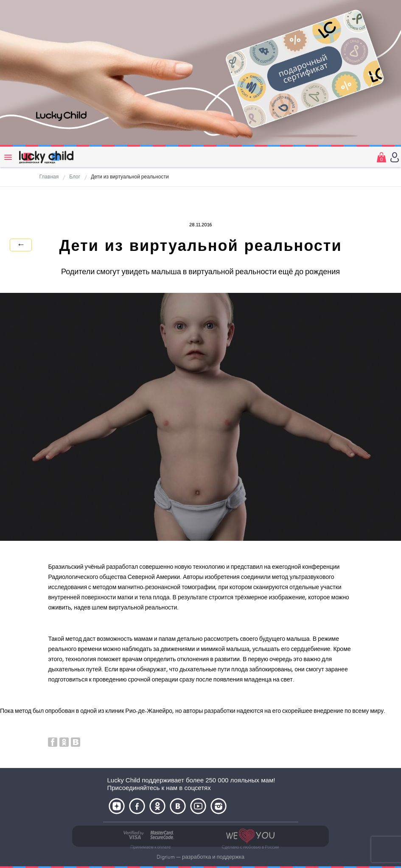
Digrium (166, 857)
